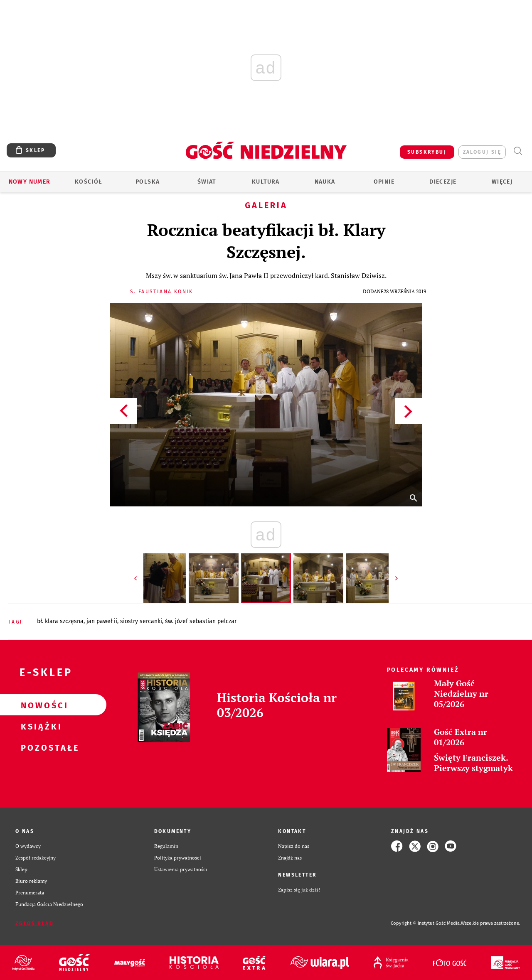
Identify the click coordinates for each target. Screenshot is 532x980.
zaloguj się (482, 152)
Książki (40, 726)
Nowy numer (30, 182)
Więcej (502, 182)
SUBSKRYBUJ (427, 152)
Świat (207, 182)
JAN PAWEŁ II (102, 621)
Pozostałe (40, 747)
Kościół (89, 182)
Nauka (325, 182)
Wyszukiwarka (518, 151)
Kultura (266, 182)
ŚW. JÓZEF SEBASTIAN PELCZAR (201, 621)
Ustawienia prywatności (181, 869)
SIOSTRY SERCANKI (141, 621)
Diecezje (443, 182)
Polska (148, 182)
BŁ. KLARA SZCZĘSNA (60, 621)
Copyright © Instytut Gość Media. (426, 923)
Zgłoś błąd (34, 924)
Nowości (40, 705)
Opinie (384, 182)
